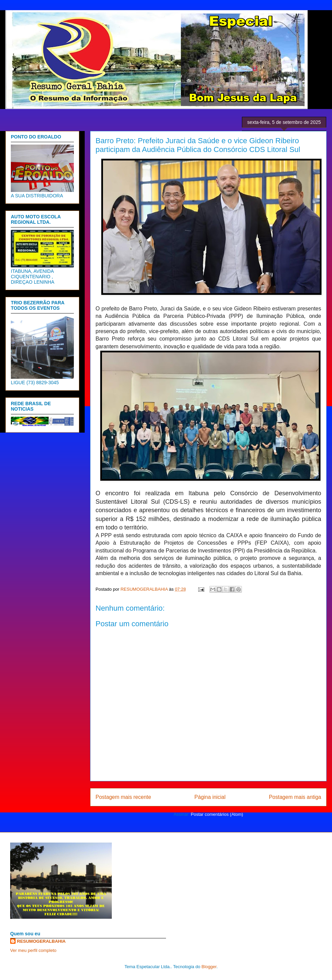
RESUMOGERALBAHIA (41, 941)
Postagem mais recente (123, 797)
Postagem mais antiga (295, 797)
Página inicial (210, 797)
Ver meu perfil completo (33, 950)
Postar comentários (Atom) (217, 814)
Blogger (209, 967)
